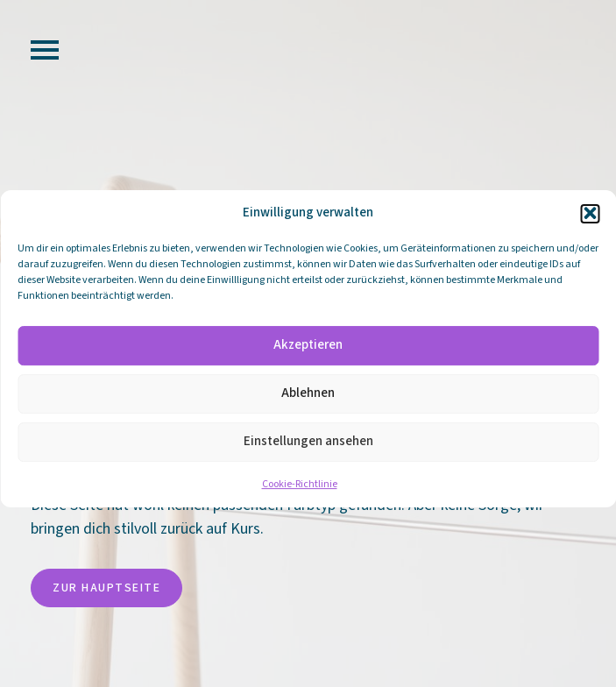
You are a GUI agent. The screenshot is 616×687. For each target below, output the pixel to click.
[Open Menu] (45, 50)
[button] (590, 220)
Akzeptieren (308, 352)
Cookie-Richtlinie (300, 491)
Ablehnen (308, 400)
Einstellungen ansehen (308, 448)
